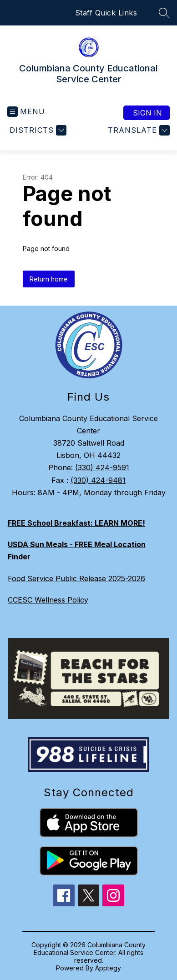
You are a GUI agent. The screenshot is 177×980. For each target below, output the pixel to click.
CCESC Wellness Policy (48, 600)
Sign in (147, 113)
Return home (49, 279)
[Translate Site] (138, 130)
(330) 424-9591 (102, 467)
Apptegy (108, 968)
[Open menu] (26, 112)
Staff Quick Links (106, 13)
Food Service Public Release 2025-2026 (76, 578)
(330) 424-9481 (98, 480)
